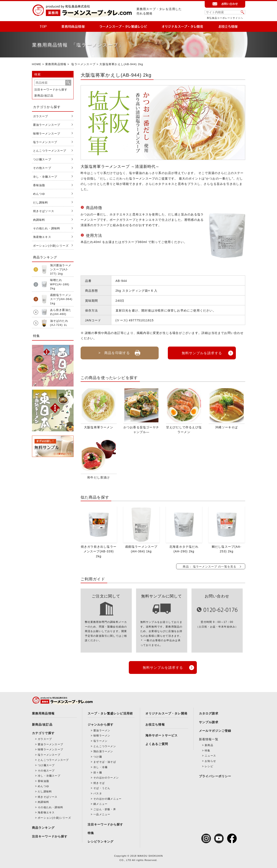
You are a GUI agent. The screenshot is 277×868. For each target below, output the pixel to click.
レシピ (209, 766)
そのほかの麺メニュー (107, 798)
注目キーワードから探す (51, 90)
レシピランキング (101, 841)
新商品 (209, 745)
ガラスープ (41, 116)
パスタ (98, 793)
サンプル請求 (209, 721)
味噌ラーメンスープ (47, 134)
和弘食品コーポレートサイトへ (225, 18)
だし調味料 (41, 203)
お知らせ (210, 760)
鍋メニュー (100, 803)
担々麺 (98, 772)
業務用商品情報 (56, 64)
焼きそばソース (44, 211)
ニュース (210, 755)
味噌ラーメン (102, 735)
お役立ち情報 (155, 724)
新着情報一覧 (209, 738)
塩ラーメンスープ (83, 64)
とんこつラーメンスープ (50, 151)
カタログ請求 (209, 713)
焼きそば (99, 782)
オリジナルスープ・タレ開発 (167, 713)
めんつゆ (39, 194)
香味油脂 (39, 185)
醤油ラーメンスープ (47, 125)
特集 (91, 832)
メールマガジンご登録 (215, 730)
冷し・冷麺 (100, 766)
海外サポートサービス (162, 735)
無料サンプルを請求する (202, 353)
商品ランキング (43, 827)
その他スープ (42, 168)
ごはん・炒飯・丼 (105, 808)
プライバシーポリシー (215, 776)
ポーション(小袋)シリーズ (51, 246)
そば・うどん (102, 787)
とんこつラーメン (105, 745)
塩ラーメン (100, 740)
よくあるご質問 (157, 743)
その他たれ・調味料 (47, 228)
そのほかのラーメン (106, 777)
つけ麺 (98, 756)
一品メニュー (102, 814)
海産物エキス (42, 237)
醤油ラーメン (102, 730)
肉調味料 (39, 220)
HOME (37, 64)
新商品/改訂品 (44, 96)
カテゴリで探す (43, 732)
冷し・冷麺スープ (45, 177)
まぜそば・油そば (105, 761)
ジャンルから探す (101, 724)
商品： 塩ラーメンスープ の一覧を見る (210, 566)
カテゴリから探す (47, 107)
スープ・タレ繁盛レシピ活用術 (110, 713)
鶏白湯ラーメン (103, 751)
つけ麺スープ (42, 159)
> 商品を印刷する (120, 351)
